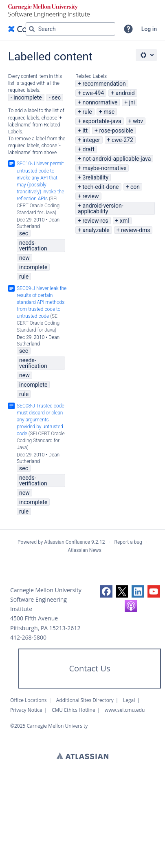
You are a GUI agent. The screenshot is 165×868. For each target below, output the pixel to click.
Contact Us (89, 668)
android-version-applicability (101, 208)
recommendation (104, 84)
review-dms (135, 230)
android (125, 93)
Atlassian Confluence (67, 542)
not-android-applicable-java (117, 159)
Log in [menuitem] (149, 29)
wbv (138, 121)
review (90, 196)
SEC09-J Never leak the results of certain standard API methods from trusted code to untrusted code (42, 302)
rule (87, 112)
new (24, 258)
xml (124, 221)
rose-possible (116, 131)
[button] (128, 29)
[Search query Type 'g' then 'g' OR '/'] (70, 29)
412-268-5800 (28, 637)
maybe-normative (104, 168)
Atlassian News (85, 550)
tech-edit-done (100, 187)
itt (85, 131)
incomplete (27, 97)
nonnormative (100, 102)
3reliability (95, 177)
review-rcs (95, 221)
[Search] (32, 29)
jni (132, 102)
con (135, 187)
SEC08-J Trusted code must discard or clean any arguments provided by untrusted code (41, 420)
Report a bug (128, 542)
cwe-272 (122, 140)
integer (91, 140)
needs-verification (33, 246)
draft (88, 149)
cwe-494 (93, 93)
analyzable (96, 230)
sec (56, 97)
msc (109, 112)
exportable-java (102, 121)
